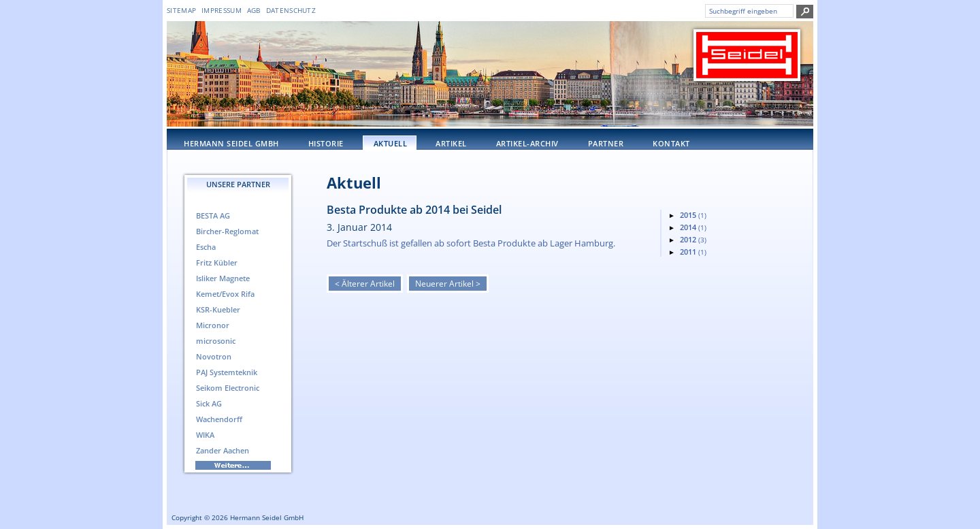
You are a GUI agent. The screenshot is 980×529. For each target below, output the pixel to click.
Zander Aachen (223, 450)
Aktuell (391, 143)
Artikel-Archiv (527, 143)
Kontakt (671, 143)
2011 (693, 252)
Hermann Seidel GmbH (231, 143)
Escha (206, 247)
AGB (254, 10)
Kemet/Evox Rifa (225, 294)
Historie (326, 143)
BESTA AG (213, 215)
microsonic (216, 341)
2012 (693, 239)
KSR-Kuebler (218, 309)
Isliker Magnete (223, 278)
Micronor (213, 325)
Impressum (222, 10)
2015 (693, 215)
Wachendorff (219, 419)
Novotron (214, 356)
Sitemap (181, 10)
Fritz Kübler (217, 262)
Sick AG (209, 403)
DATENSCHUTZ (291, 10)
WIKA (205, 435)
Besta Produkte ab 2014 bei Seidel (414, 210)
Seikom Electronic (228, 388)
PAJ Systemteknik (227, 372)
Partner (606, 143)
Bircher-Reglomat (227, 231)
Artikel (451, 143)
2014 (693, 227)
